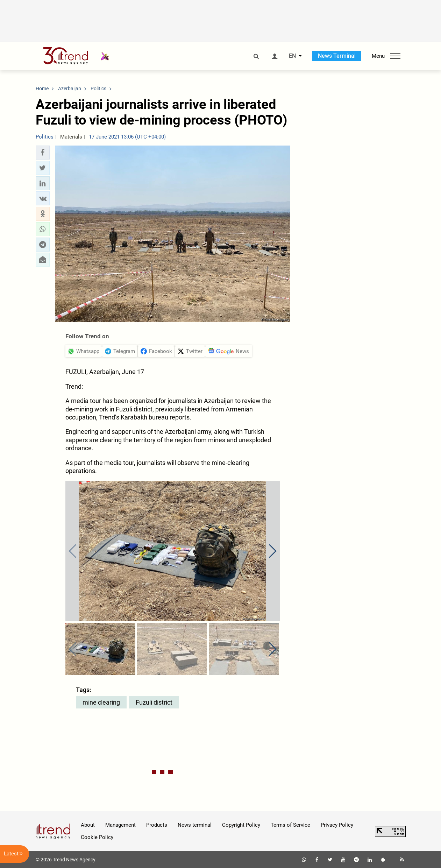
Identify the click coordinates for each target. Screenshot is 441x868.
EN (292, 56)
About (88, 825)
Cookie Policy (97, 837)
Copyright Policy (241, 825)
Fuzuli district (154, 702)
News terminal (195, 825)
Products (157, 825)
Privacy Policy (337, 825)
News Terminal (337, 56)
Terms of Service (290, 825)
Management (120, 825)
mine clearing (101, 702)
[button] (43, 153)
